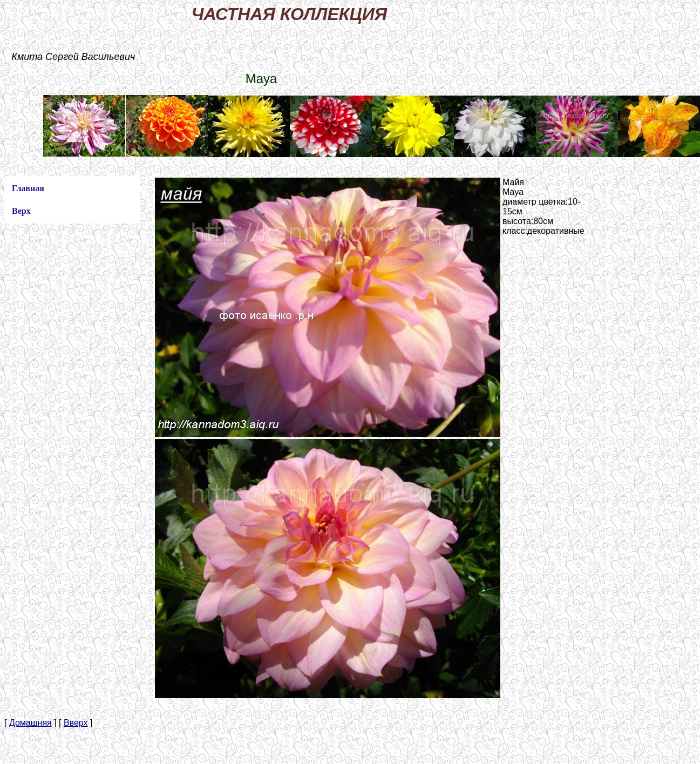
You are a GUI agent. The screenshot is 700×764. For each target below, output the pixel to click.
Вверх (76, 723)
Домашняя (30, 723)
